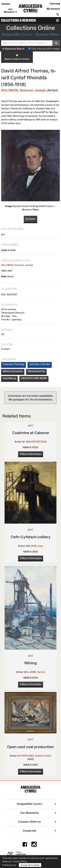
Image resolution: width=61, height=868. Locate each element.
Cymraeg (55, 3)
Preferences (9, 865)
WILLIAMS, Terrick (34, 672)
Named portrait (36, 371)
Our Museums (10, 11)
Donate (6, 4)
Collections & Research (18, 20)
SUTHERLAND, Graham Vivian (34, 756)
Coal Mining (10, 378)
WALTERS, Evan (34, 546)
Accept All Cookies (30, 865)
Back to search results (17, 57)
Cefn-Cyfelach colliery (31, 537)
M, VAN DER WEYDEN (34, 442)
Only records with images (46, 49)
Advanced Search (13, 49)
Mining (31, 663)
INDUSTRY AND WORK (34, 378)
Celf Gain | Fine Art (40, 364)
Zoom (30, 219)
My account (53, 9)
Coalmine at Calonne (31, 433)
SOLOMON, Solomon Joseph (24, 90)
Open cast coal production (30, 747)
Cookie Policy (20, 861)
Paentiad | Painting (14, 364)
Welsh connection (13, 371)
